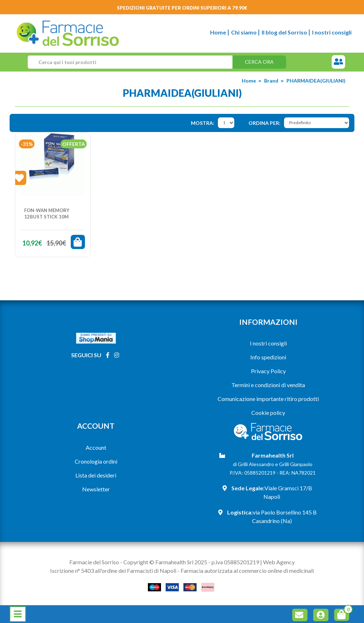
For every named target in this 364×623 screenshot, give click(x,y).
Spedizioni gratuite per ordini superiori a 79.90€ (182, 8)
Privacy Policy (268, 371)
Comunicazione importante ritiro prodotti (268, 399)
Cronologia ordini (96, 461)
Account (96, 447)
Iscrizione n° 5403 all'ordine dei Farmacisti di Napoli (113, 571)
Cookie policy (268, 413)
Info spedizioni (268, 357)
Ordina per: (264, 123)
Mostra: (203, 123)
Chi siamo (244, 32)
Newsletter (96, 489)
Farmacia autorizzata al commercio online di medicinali (247, 571)
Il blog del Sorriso (284, 32)
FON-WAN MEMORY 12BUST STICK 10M (47, 213)
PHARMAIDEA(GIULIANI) (316, 81)
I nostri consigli (332, 32)
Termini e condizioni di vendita (268, 385)
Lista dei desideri (96, 475)
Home (218, 32)
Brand (271, 81)
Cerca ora (259, 62)
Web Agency (279, 562)
